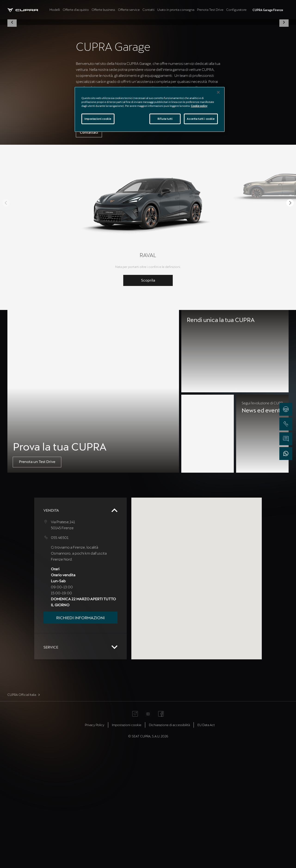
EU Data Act (206, 843)
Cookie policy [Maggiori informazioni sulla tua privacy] (199, 106)
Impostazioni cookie (127, 843)
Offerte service (129, 10)
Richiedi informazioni (80, 736)
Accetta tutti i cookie (201, 119)
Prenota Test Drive (210, 10)
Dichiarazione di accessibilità (169, 843)
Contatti (148, 10)
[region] (150, 109)
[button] (12, 81)
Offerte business (103, 10)
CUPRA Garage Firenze (268, 10)
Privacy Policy (95, 843)
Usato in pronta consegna (176, 10)
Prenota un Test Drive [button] (37, 579)
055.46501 (60, 655)
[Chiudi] (218, 92)
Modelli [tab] (55, 10)
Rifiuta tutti (165, 119)
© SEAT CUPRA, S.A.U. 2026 (148, 854)
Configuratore (236, 10)
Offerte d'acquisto (76, 10)
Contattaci (89, 250)
